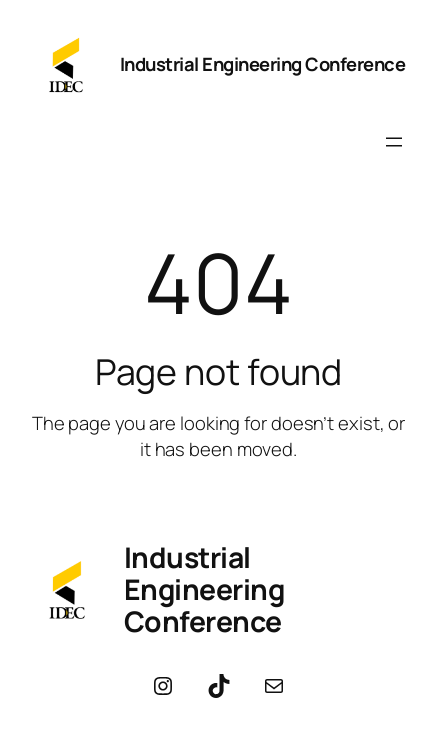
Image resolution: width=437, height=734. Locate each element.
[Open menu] (394, 142)
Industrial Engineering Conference (263, 64)
